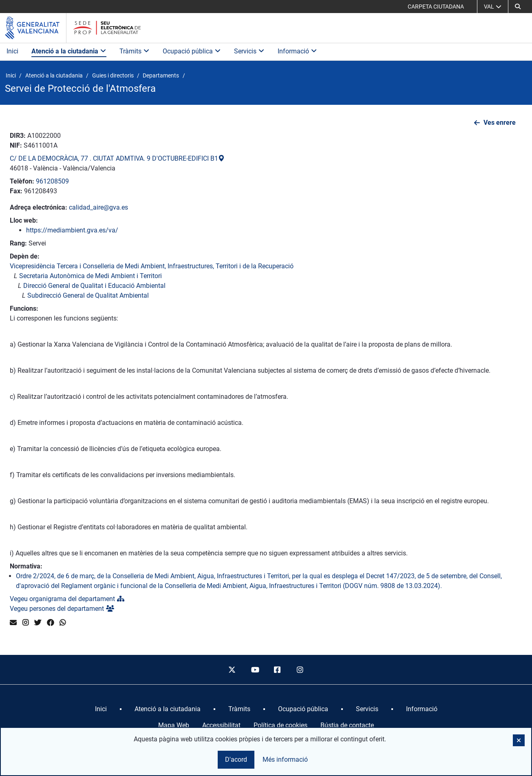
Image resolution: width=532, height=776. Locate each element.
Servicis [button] (249, 51)
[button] (518, 7)
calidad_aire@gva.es (98, 207)
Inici (12, 51)
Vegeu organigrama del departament (67, 599)
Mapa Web (174, 725)
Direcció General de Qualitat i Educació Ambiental (94, 286)
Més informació (285, 759)
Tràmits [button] (135, 51)
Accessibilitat (221, 725)
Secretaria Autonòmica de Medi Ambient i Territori (91, 276)
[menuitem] (101, 709)
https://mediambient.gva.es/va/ (72, 230)
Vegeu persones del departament (62, 609)
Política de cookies (280, 725)
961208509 (52, 181)
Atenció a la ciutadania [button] (69, 51)
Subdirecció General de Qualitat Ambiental (88, 295)
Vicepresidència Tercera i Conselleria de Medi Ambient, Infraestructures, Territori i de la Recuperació (152, 266)
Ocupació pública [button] (192, 51)
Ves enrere (500, 123)
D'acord (236, 759)
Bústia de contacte (347, 725)
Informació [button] (297, 51)
